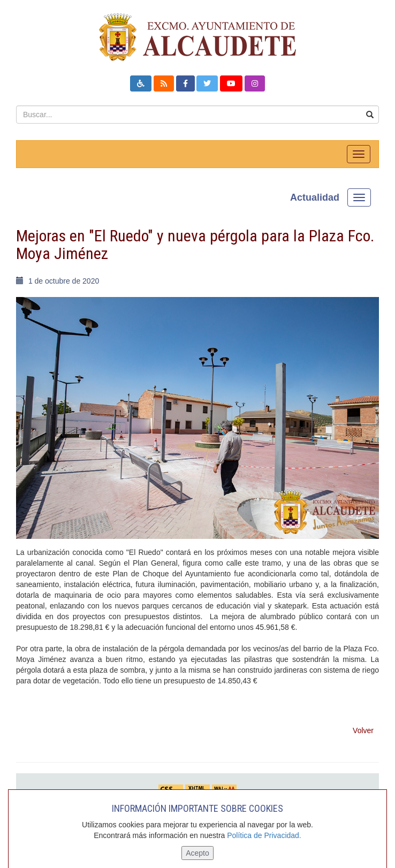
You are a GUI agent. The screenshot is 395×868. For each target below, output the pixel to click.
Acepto (197, 853)
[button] (141, 83)
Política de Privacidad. (264, 835)
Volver (363, 730)
